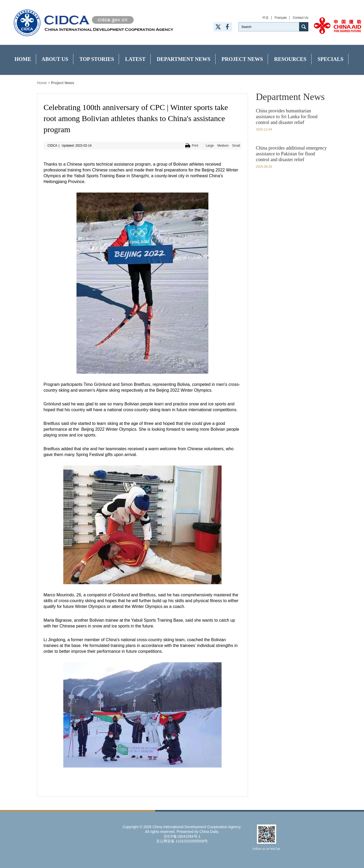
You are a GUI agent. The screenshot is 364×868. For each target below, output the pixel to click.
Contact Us (301, 18)
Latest (135, 59)
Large (210, 146)
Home (23, 59)
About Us (55, 59)
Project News (242, 59)
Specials (331, 59)
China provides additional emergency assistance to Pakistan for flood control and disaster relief (291, 154)
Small (236, 146)
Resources (290, 59)
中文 (266, 18)
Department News (184, 59)
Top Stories (97, 59)
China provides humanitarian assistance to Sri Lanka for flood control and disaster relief (287, 117)
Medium (223, 146)
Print (195, 146)
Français (281, 18)
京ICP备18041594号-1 (182, 836)
